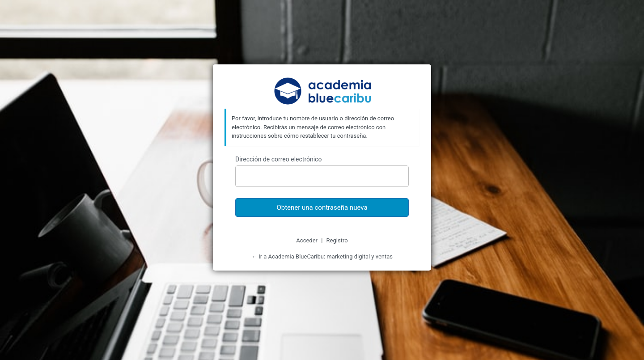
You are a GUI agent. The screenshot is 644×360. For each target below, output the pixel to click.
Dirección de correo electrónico (278, 159)
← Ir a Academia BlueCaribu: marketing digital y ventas (322, 256)
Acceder (307, 240)
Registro (337, 240)
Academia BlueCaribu (322, 92)
